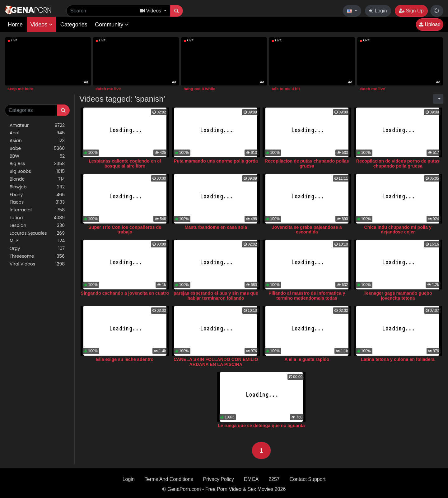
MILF (37, 241)
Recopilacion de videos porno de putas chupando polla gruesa (398, 164)
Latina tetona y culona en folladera (398, 359)
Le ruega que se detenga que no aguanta (261, 426)
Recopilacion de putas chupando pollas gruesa (307, 164)
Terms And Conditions (169, 479)
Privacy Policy (218, 479)
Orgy (37, 249)
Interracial (37, 210)
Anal (37, 133)
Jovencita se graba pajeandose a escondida (307, 230)
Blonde (37, 179)
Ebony (37, 195)
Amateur (37, 125)
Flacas (37, 202)
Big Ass (37, 164)
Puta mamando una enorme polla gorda (216, 161)
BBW (37, 156)
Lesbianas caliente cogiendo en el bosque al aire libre (125, 164)
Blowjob (37, 187)
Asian (37, 141)
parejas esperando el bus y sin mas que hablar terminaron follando (216, 296)
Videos (41, 25)
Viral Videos (37, 264)
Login (378, 11)
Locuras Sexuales (37, 233)
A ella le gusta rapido (307, 359)
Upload (430, 24)
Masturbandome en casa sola (216, 227)
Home (15, 25)
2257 (274, 479)
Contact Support (308, 479)
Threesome (37, 256)
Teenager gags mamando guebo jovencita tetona (398, 296)
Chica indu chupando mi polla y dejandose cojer (398, 230)
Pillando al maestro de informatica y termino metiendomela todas (307, 296)
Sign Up (411, 11)
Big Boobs (37, 171)
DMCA (251, 479)
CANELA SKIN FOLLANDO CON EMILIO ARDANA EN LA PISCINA (216, 362)
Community (112, 25)
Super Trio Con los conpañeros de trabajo (125, 230)
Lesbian (37, 226)
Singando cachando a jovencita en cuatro (125, 293)
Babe (37, 148)
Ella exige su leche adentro (125, 359)
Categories (74, 25)
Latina (37, 218)
